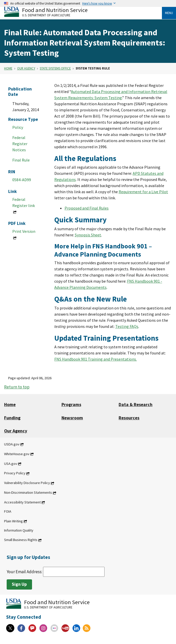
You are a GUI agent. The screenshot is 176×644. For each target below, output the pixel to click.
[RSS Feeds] (87, 628)
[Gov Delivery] (32, 628)
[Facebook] (21, 628)
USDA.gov (12, 444)
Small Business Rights (21, 540)
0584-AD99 (22, 180)
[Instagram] (43, 628)
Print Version (24, 231)
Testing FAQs (127, 326)
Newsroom (72, 418)
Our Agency (26, 68)
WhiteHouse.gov (17, 454)
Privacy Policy (15, 473)
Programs (71, 405)
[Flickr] (54, 628)
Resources (129, 418)
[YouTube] (65, 628)
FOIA (8, 511)
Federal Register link (24, 202)
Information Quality (19, 530)
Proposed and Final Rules (87, 208)
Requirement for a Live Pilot (143, 192)
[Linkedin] (76, 628)
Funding (12, 418)
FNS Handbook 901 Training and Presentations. (96, 359)
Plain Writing (13, 521)
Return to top (17, 387)
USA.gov (11, 464)
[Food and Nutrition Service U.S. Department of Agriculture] (83, 12)
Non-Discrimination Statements (28, 493)
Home (8, 68)
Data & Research (136, 405)
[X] (10, 628)
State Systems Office (55, 68)
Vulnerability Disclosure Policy (27, 483)
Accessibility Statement (22, 502)
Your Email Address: (56, 572)
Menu (169, 13)
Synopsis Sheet (88, 235)
